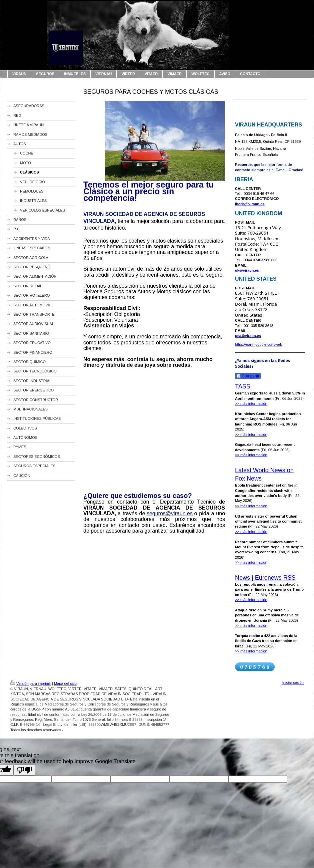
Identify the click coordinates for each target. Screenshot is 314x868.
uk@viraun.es (247, 270)
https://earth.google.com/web (258, 344)
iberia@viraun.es (250, 204)
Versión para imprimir (31, 683)
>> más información (251, 403)
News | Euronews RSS (265, 578)
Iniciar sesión (293, 682)
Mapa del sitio (65, 683)
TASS (243, 386)
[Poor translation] (24, 770)
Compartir (248, 376)
